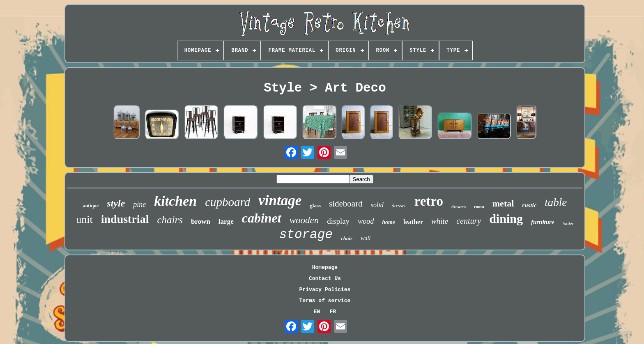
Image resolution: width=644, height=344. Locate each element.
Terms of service (325, 301)
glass (315, 205)
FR (333, 312)
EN (317, 312)
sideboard (346, 204)
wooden (304, 220)
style (116, 203)
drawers (459, 207)
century (469, 221)
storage (306, 235)
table (556, 202)
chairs (170, 220)
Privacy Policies (325, 290)
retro (429, 201)
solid (377, 205)
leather (413, 222)
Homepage (325, 267)
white (440, 221)
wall (366, 238)
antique (91, 206)
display (338, 221)
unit (84, 219)
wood (366, 221)
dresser (399, 206)
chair (347, 238)
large (226, 221)
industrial (125, 219)
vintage (280, 201)
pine (139, 204)
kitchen (175, 201)
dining (506, 219)
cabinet (262, 218)
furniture (543, 222)
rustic (529, 205)
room (479, 206)
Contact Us (325, 279)
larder (568, 223)
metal (503, 203)
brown (201, 221)
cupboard (228, 202)
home (389, 222)
